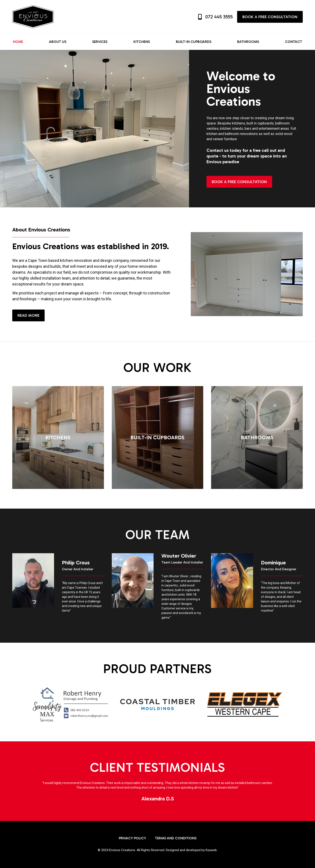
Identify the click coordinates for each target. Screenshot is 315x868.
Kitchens (142, 42)
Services (100, 42)
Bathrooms (248, 42)
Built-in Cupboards (194, 42)
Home (18, 42)
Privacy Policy (132, 838)
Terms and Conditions (176, 838)
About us (58, 42)
